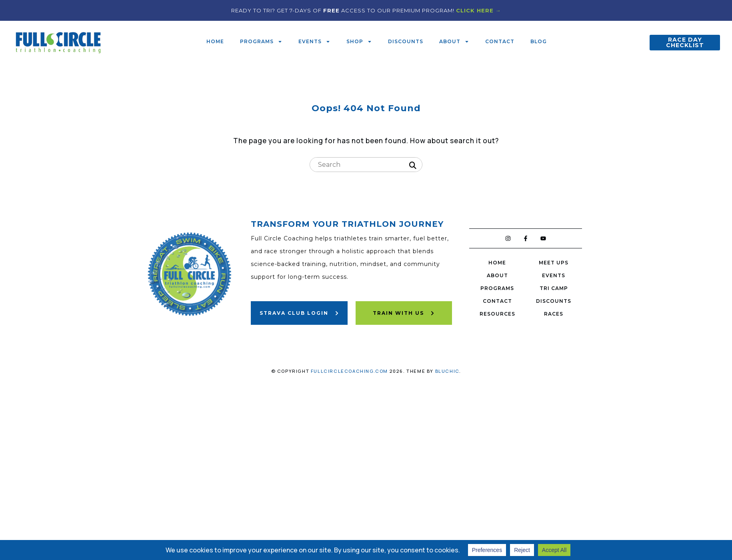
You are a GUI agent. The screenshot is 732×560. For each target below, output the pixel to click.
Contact (500, 41)
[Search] (413, 166)
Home (215, 41)
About (454, 42)
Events (314, 42)
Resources (497, 314)
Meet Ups (554, 263)
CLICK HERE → (479, 10)
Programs (261, 42)
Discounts (406, 41)
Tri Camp (554, 288)
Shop (359, 42)
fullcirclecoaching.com (349, 371)
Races (554, 314)
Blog (539, 41)
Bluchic (447, 371)
